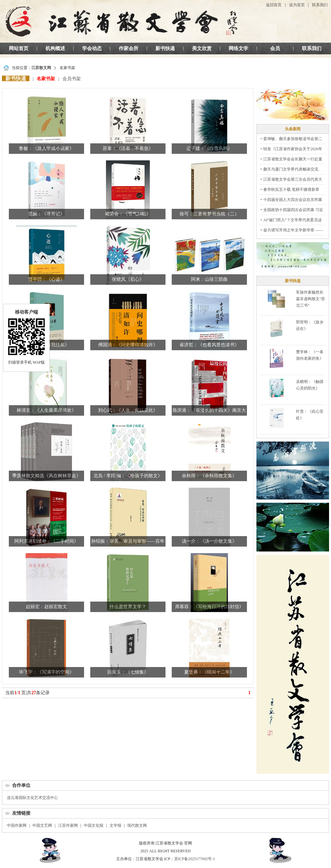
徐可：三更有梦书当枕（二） (209, 214)
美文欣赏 (202, 48)
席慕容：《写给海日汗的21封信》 (209, 607)
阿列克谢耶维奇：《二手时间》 (46, 541)
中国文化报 (94, 825)
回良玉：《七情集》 (128, 672)
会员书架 (72, 79)
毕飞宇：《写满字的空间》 (46, 672)
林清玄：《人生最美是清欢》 (46, 410)
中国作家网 (17, 825)
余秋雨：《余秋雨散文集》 (209, 476)
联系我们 (320, 5)
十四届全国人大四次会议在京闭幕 (293, 200)
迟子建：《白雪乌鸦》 (209, 148)
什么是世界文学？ (128, 607)
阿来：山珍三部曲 (209, 279)
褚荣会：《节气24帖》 (128, 214)
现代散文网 (137, 825)
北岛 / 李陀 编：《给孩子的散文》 (128, 476)
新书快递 (165, 48)
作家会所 (129, 48)
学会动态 (92, 48)
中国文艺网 (42, 825)
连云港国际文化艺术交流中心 (32, 798)
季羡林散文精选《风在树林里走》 (46, 476)
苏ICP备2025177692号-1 (195, 859)
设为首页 (297, 5)
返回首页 (274, 5)
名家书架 (46, 79)
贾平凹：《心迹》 (46, 279)
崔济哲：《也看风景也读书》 (209, 345)
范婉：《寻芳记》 (46, 214)
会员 (275, 48)
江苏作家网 (68, 825)
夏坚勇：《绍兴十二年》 (209, 672)
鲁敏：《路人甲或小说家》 (46, 148)
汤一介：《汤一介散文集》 (209, 541)
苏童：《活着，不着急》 (128, 148)
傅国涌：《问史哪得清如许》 (128, 345)
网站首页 (19, 48)
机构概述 (55, 48)
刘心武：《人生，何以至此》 (128, 410)
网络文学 (238, 48)
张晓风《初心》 (128, 279)
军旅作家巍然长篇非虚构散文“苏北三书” (311, 299)
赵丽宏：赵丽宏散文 (46, 607)
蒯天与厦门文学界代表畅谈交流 (291, 169)
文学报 (115, 825)
